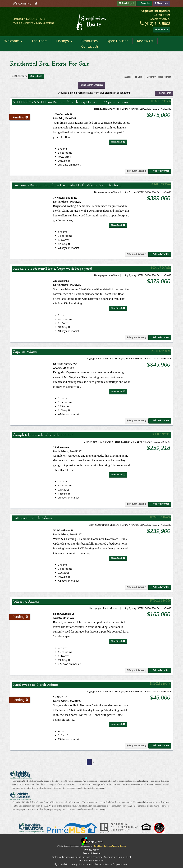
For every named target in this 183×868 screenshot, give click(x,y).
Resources (90, 41)
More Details (118, 142)
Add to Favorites (160, 171)
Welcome (13, 41)
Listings (64, 41)
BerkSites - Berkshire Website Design (110, 846)
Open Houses (117, 41)
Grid (139, 77)
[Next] (94, 762)
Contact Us (90, 46)
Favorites (144, 3)
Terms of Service (91, 853)
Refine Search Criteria (92, 85)
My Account (161, 3)
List (127, 77)
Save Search (164, 93)
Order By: (159, 77)
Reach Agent (126, 3)
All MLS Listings (19, 76)
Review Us (145, 41)
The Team (39, 41)
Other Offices (162, 30)
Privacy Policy (91, 850)
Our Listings (36, 76)
